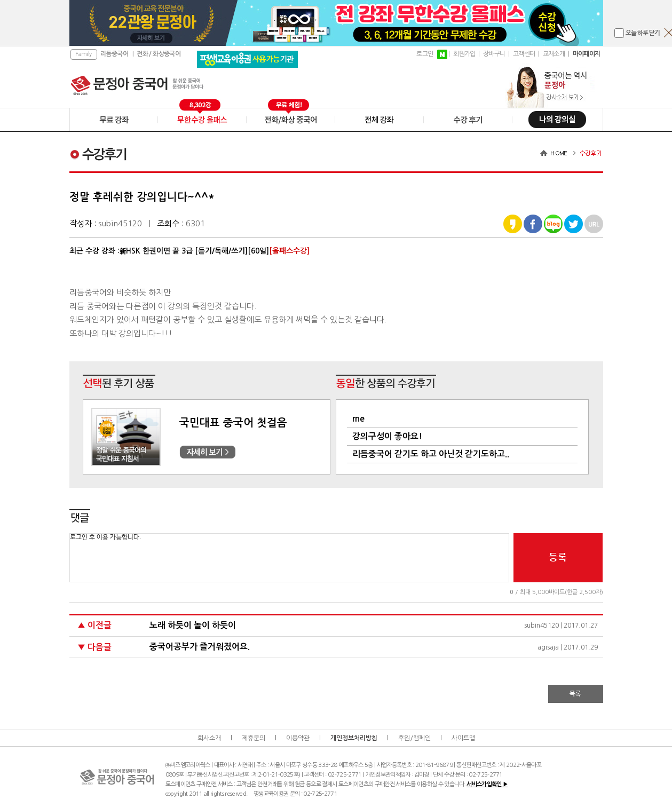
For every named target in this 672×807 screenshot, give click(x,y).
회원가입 (464, 54)
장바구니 (494, 54)
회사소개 (209, 738)
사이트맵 (463, 738)
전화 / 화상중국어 (159, 54)
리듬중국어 (114, 54)
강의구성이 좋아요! (387, 436)
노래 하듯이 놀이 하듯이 (193, 625)
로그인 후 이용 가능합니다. (289, 558)
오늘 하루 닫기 (643, 33)
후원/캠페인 (414, 738)
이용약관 (298, 738)
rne (358, 419)
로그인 (425, 54)
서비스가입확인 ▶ (487, 784)
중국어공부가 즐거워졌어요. (200, 647)
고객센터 (524, 54)
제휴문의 (254, 738)
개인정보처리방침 (354, 738)
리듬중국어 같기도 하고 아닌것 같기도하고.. (431, 454)
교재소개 (554, 54)
